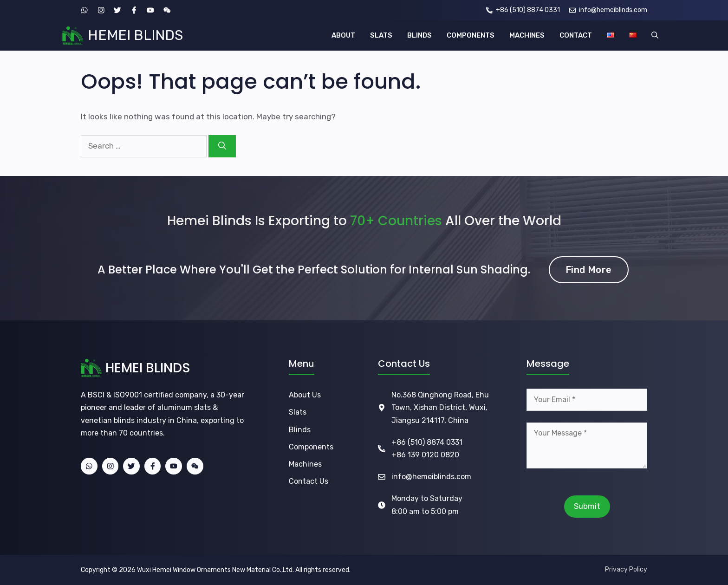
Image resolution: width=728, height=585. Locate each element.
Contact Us (309, 481)
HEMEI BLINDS (135, 35)
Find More (589, 270)
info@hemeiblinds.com (431, 477)
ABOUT (343, 35)
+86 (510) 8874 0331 (427, 442)
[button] (655, 36)
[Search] (222, 146)
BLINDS (419, 35)
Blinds (300, 430)
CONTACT (576, 35)
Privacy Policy (626, 569)
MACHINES (527, 35)
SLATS (381, 35)
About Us (305, 395)
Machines (305, 464)
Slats (298, 412)
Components (311, 447)
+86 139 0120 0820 (425, 455)
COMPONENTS (471, 35)
